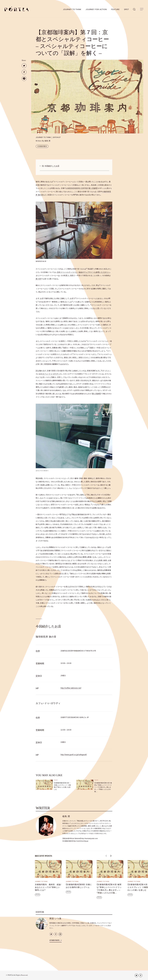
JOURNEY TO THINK (72, 9)
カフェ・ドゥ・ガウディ (51, 374)
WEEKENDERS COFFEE (78, 188)
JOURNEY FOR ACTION (96, 9)
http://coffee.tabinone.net (71, 688)
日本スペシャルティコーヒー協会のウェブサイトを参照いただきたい (83, 272)
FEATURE (115, 9)
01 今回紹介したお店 (51, 166)
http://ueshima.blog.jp (81, 841)
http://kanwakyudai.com (89, 839)
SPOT (126, 9)
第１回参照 (93, 188)
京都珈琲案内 (43, 146)
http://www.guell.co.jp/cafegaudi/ (74, 755)
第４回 (38, 279)
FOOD (38, 895)
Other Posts (54, 940)
